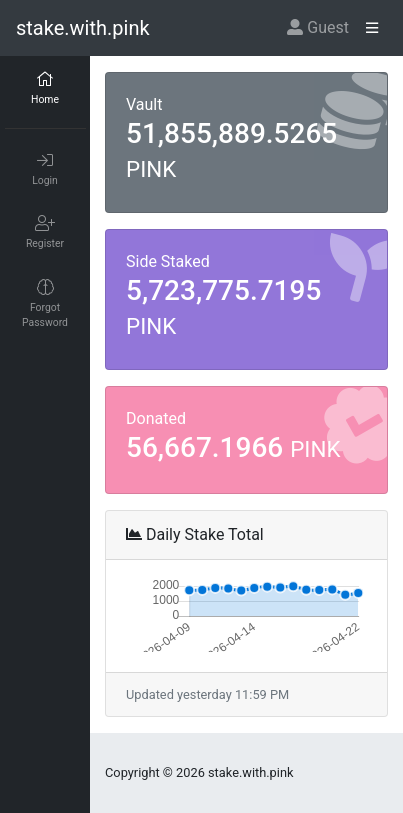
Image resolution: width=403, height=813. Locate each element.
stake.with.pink (83, 28)
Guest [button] (318, 27)
